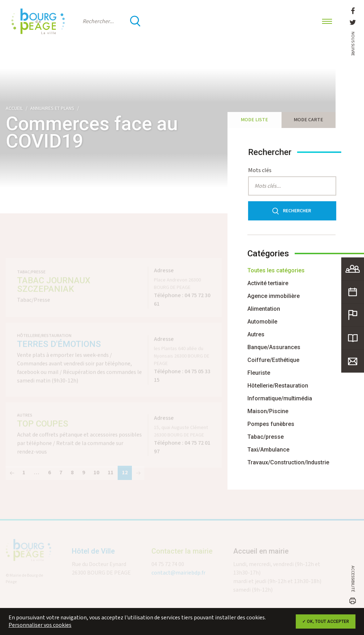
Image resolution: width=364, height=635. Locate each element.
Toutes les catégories (276, 270)
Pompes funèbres (271, 424)
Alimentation (264, 309)
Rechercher (294, 211)
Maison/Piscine (268, 411)
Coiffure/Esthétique (273, 360)
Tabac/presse (266, 437)
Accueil (14, 108)
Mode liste (254, 120)
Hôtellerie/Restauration (278, 386)
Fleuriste (259, 373)
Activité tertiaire (268, 283)
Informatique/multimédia (280, 398)
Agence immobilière (274, 296)
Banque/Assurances (274, 347)
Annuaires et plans (52, 108)
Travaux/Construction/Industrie (288, 462)
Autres (256, 334)
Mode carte (308, 120)
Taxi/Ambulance (268, 450)
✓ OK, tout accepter (326, 621)
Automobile (262, 322)
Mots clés (263, 170)
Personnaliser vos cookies (40, 625)
